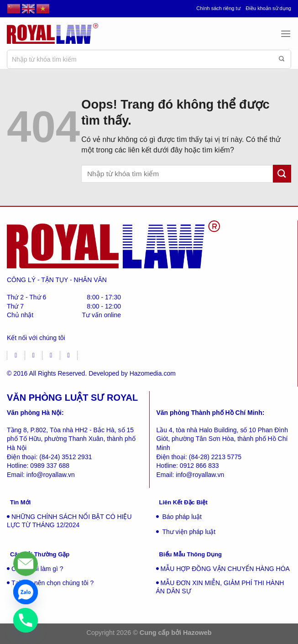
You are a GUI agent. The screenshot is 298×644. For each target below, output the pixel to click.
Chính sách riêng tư (218, 8)
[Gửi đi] (282, 59)
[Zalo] (26, 592)
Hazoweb (197, 633)
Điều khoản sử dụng (269, 8)
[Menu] (286, 34)
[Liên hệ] (26, 564)
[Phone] (26, 620)
